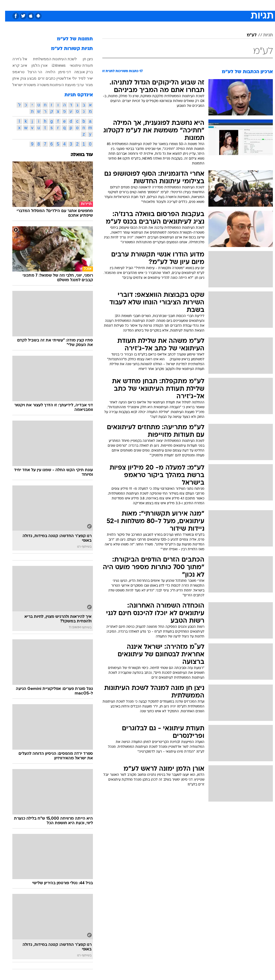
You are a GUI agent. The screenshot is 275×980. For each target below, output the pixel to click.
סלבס (175, 5)
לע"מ (247, 35)
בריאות (132, 5)
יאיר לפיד (80, 78)
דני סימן (59, 72)
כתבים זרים (41, 78)
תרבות (190, 5)
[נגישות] (7, 5)
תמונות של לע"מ (70, 39)
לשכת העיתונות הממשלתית (50, 59)
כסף (161, 5)
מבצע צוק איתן (19, 78)
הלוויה (45, 72)
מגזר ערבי (80, 85)
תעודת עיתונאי (76, 65)
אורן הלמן (34, 65)
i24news (54, 65)
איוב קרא (15, 65)
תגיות (263, 35)
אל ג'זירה (15, 59)
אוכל (147, 5)
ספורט (206, 5)
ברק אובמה (78, 72)
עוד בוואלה (77, 155)
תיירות (115, 5)
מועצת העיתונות (58, 85)
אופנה (78, 5)
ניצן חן (83, 59)
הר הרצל (30, 72)
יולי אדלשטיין (61, 78)
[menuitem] (203, 5)
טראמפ (13, 72)
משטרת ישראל (19, 85)
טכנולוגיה (96, 5)
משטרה (38, 85)
